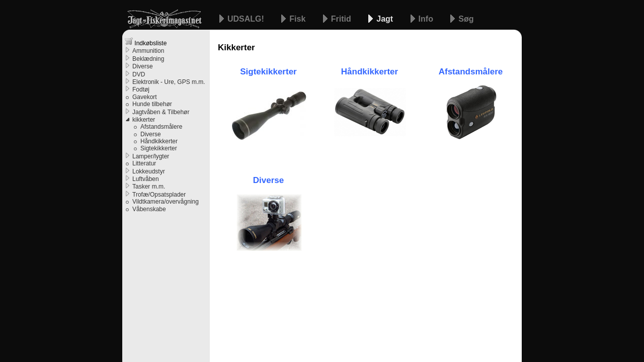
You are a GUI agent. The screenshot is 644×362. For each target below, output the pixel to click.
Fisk (298, 19)
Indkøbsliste (146, 42)
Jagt (386, 19)
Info (427, 19)
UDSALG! (247, 19)
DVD (139, 74)
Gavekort (145, 97)
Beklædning (148, 59)
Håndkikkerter (159, 141)
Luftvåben (146, 179)
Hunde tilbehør (152, 104)
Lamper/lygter (151, 156)
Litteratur (144, 163)
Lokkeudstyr (149, 171)
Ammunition (148, 51)
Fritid (342, 19)
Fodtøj (141, 89)
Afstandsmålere (161, 127)
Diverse (268, 180)
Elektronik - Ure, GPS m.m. (169, 82)
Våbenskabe (149, 209)
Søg (466, 19)
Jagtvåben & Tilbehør (161, 112)
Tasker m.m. (149, 187)
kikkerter (144, 120)
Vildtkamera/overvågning (166, 202)
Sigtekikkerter (159, 148)
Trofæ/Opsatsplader (159, 195)
